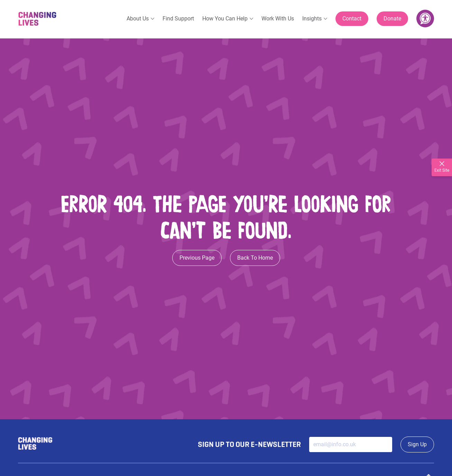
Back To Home (255, 258)
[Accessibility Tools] (425, 19)
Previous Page (197, 258)
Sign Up (417, 444)
